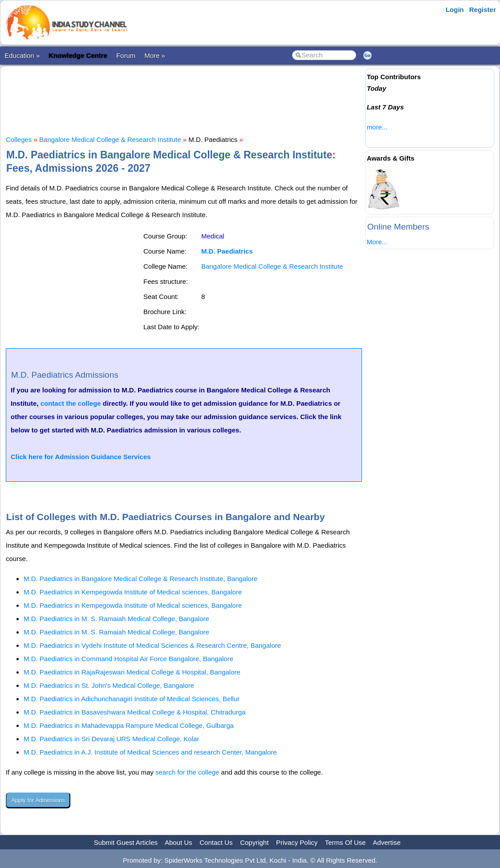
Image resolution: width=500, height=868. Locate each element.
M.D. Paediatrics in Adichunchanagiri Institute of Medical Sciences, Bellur (132, 699)
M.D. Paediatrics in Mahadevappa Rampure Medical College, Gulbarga (129, 725)
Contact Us (216, 842)
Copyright (254, 842)
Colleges (19, 139)
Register (483, 10)
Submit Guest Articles (126, 842)
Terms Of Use (346, 842)
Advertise (387, 842)
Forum (126, 55)
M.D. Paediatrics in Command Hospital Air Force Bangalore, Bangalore (128, 659)
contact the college (71, 403)
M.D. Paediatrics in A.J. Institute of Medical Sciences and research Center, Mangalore (150, 752)
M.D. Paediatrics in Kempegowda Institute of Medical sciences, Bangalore (133, 592)
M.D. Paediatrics (227, 251)
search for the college (187, 772)
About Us (179, 842)
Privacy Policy (297, 842)
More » (155, 55)
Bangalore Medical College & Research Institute (110, 139)
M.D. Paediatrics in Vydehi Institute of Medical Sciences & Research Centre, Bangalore (152, 645)
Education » (22, 55)
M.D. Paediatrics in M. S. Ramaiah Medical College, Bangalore (116, 619)
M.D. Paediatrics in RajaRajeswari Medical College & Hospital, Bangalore (132, 672)
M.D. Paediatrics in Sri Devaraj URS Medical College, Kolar (111, 739)
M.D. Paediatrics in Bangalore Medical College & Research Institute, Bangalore (140, 579)
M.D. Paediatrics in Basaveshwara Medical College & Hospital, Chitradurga (135, 712)
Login (455, 10)
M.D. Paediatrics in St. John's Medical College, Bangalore (109, 685)
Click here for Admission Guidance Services (81, 457)
